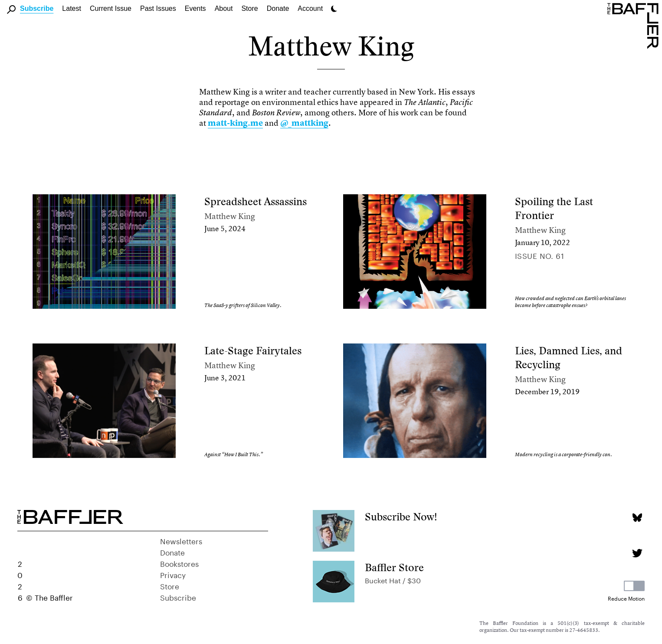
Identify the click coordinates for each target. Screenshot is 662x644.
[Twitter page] (637, 553)
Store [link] (249, 8)
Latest (72, 8)
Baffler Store (394, 567)
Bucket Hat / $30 (393, 580)
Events (195, 8)
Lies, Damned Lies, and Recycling (569, 358)
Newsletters (181, 540)
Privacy (173, 574)
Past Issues (158, 8)
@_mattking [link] (304, 123)
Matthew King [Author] (230, 216)
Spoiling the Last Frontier (554, 208)
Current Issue (111, 8)
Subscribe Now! (401, 517)
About (224, 8)
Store (170, 585)
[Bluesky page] (637, 518)
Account (310, 8)
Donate (278, 8)
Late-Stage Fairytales (253, 351)
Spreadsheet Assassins (256, 201)
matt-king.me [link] (235, 123)
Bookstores (179, 563)
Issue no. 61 (539, 255)
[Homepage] (635, 25)
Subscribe (37, 8)
